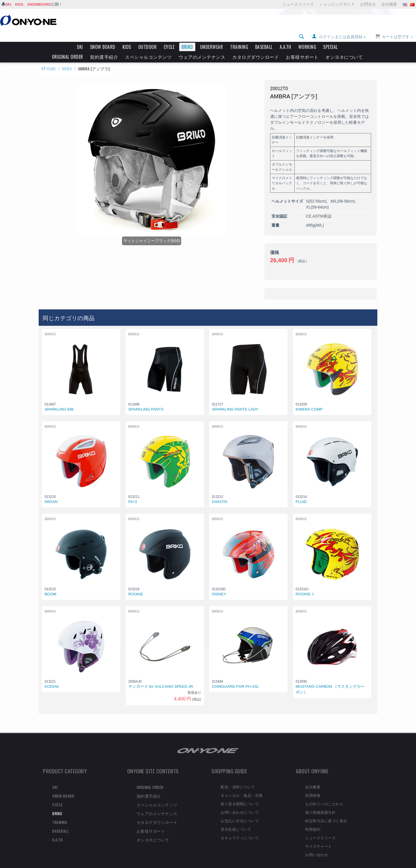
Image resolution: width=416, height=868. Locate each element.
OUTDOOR (148, 37)
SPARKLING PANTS (146, 400)
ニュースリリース (298, 4)
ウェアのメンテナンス (202, 47)
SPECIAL (330, 37)
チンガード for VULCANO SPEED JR (161, 677)
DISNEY (219, 584)
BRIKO (187, 37)
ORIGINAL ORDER (68, 47)
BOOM (51, 584)
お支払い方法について (240, 811)
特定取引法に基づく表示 (326, 811)
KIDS (20, 4)
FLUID (301, 492)
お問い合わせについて (240, 802)
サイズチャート (318, 836)
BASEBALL (264, 37)
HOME (49, 59)
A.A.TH (285, 37)
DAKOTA (220, 492)
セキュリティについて (240, 828)
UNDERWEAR (212, 37)
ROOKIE (136, 584)
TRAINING (239, 37)
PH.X (133, 492)
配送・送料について (238, 777)
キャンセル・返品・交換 (242, 785)
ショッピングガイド (337, 4)
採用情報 (313, 785)
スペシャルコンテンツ (148, 47)
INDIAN (51, 492)
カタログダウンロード (256, 47)
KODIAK (52, 677)
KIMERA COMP (309, 400)
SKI (9, 4)
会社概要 (389, 4)
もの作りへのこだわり (324, 794)
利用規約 (313, 819)
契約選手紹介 (104, 47)
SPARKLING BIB (59, 400)
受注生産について (236, 819)
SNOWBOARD (42, 4)
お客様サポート (302, 47)
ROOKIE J (305, 584)
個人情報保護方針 (320, 802)
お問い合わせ (317, 845)
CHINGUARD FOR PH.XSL (236, 677)
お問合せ (368, 4)
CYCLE (169, 37)
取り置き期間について (240, 794)
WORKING (307, 37)
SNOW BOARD (103, 37)
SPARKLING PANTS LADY (235, 400)
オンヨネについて (344, 47)
